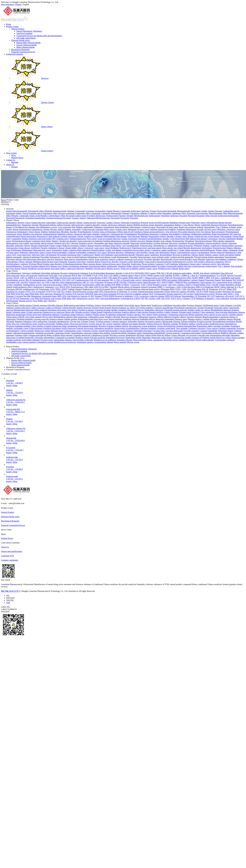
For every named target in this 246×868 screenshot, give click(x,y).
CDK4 (65, 285)
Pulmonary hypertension (104, 227)
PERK (40, 301)
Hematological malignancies (31, 229)
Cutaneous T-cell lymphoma (167, 264)
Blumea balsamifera (211, 317)
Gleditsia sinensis (121, 326)
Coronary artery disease (184, 236)
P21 (132, 273)
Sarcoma (188, 266)
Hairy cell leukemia (48, 255)
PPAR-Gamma (154, 275)
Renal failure (139, 262)
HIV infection (235, 234)
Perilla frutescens (69, 328)
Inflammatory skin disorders (136, 252)
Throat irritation (148, 264)
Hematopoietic (123, 257)
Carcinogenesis (203, 252)
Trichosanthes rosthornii (225, 340)
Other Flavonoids (68, 216)
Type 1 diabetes (224, 266)
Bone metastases (218, 232)
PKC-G (113, 280)
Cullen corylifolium (54, 308)
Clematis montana (40, 305)
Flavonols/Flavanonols (15, 218)
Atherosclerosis (77, 225)
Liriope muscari (96, 324)
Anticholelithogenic (207, 250)
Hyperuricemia (146, 246)
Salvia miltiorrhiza (40, 321)
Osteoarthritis (210, 227)
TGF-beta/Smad (75, 285)
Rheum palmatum (196, 315)
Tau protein (11, 282)
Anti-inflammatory (14, 273)
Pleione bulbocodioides (205, 340)
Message (15, 162)
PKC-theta (25, 294)
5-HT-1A (23, 278)
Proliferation (16, 250)
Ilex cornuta (107, 324)
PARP (52, 278)
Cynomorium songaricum (177, 315)
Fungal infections (39, 223)
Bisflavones (101, 216)
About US (10, 165)
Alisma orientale (238, 338)
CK (196, 296)
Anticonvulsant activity (150, 289)
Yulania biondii (96, 312)
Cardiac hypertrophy (129, 239)
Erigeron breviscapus (85, 328)
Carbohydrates (54, 216)
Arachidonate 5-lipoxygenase (200, 282)
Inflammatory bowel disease (29, 232)
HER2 (172, 289)
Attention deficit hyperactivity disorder (103, 262)
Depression (135, 243)
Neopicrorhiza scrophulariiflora (127, 328)
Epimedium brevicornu (115, 338)
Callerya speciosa (38, 308)
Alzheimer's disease (56, 248)
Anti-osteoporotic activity (77, 278)
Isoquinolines (100, 211)
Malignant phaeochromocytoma (46, 262)
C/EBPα (184, 275)
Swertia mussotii (173, 333)
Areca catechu (209, 315)
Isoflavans (175, 216)
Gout (124, 246)
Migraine (144, 236)
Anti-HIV (24, 282)
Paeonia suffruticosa (136, 310)
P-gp (91, 273)
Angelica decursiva (22, 308)
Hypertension (154, 236)
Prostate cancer (143, 229)
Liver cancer (102, 252)
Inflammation (27, 250)
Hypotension (57, 250)
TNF (142, 298)
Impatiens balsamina (23, 321)
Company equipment (10, 560)
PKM (13, 294)
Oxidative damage (86, 246)
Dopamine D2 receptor (232, 292)
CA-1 (57, 287)
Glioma (236, 236)
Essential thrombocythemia (34, 266)
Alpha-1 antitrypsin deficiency (72, 269)
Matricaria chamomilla (165, 319)
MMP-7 (171, 282)
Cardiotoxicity (88, 255)
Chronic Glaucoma (229, 243)
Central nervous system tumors (204, 266)
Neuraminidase (188, 296)
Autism (91, 259)
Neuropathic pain (101, 243)
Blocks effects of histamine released (133, 287)
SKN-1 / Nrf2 (233, 294)
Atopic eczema (45, 252)
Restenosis (154, 234)
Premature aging (142, 255)
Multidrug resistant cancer (180, 223)
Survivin (81, 294)
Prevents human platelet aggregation (209, 257)
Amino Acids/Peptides (38, 216)
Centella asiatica (203, 324)
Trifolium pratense (103, 321)
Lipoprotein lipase (49, 296)
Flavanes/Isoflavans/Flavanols (59, 218)
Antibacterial (43, 275)
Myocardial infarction (187, 232)
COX (110, 275)
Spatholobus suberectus (154, 310)
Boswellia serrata (171, 340)
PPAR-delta (34, 294)
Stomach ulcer (60, 243)
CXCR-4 (199, 292)
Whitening (198, 246)
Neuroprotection (219, 248)
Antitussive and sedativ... (183, 273)
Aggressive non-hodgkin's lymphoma (221, 259)
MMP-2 (202, 278)
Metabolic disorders (69, 232)
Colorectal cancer (149, 227)
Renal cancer (184, 269)
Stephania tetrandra (23, 326)
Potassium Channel (213, 280)
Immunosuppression (78, 239)
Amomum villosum (124, 340)
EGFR (223, 275)
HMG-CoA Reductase (205, 287)
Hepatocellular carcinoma (232, 246)
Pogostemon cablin (205, 326)
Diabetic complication (212, 246)
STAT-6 (49, 292)
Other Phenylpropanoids (233, 213)
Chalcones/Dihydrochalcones (98, 218)
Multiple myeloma (141, 225)
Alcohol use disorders (68, 241)
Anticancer (26, 273)
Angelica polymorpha (46, 324)
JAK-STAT (165, 298)
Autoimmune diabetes (172, 225)
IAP (37, 289)
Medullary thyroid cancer (96, 269)
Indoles (19, 213)
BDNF (217, 287)
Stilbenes (144, 213)
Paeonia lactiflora (156, 312)
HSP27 (65, 289)
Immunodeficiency (14, 225)
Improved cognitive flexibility (183, 292)
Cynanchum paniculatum (190, 333)
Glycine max (75, 321)
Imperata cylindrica (84, 315)
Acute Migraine (199, 259)
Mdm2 (229, 289)
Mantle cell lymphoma (104, 255)
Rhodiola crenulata (170, 324)
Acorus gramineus (149, 326)
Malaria (230, 248)
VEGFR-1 (52, 301)
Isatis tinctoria (143, 312)
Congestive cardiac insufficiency (165, 250)
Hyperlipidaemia (85, 232)
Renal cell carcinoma (187, 227)
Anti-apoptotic (226, 236)
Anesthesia (183, 243)
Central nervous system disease (207, 236)
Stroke (65, 250)
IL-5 (198, 275)
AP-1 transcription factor (222, 282)
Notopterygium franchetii (189, 312)
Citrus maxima (37, 326)
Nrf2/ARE (53, 275)
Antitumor (84, 273)
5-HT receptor (188, 294)
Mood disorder (167, 259)
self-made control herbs (26, 38)
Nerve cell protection (29, 275)
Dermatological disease (22, 241)
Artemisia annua (19, 312)
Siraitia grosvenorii (34, 315)
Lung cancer (99, 248)
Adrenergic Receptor (59, 273)
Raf (42, 298)
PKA (185, 282)
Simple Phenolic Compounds (118, 211)
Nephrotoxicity (125, 248)
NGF (151, 294)
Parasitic (44, 248)
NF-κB (169, 273)
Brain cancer (109, 229)
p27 (225, 289)
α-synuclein (41, 292)
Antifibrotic (35, 248)
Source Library (32, 151)
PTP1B (105, 296)
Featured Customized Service (23, 52)
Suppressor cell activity (134, 259)
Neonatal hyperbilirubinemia (150, 239)
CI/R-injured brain (178, 239)
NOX (42, 294)
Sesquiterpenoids (60, 211)
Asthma (60, 225)
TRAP (150, 285)
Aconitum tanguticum (52, 326)
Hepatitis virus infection (32, 234)
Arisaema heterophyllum (186, 326)
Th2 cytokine (66, 292)
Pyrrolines (91, 216)
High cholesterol (84, 250)
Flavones (122, 216)
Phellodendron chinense (63, 317)
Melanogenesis (12, 243)
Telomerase (213, 289)
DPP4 (167, 296)
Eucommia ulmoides (137, 324)
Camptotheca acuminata (65, 338)
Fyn (34, 292)
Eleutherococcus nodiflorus (105, 340)
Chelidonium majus (211, 305)
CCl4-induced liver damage (24, 227)
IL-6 (36, 278)
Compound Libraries (15, 54)
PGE (101, 275)
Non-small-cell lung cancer (167, 227)
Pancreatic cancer (199, 223)
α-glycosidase (44, 278)
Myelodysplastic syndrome (17, 264)
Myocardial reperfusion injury (69, 255)
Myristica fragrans (106, 326)
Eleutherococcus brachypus (65, 342)
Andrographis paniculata (88, 319)
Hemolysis (59, 259)
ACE (221, 289)
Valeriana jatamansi (148, 328)
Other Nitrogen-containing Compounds (69, 213)
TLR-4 (96, 275)
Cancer (28, 223)
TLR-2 (209, 285)
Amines (83, 218)
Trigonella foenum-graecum (176, 310)
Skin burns (173, 243)
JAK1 (97, 298)
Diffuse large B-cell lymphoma (130, 232)
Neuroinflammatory (14, 266)
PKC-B (29, 280)
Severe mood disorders (183, 259)
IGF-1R (205, 289)
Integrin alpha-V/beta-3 (131, 275)
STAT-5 (29, 292)
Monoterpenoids (184, 211)
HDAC (127, 285)
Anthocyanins (81, 216)
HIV (54, 239)
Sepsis (19, 234)
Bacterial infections (219, 225)
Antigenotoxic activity (85, 298)
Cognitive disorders (92, 225)
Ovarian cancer (121, 229)
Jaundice (166, 239)
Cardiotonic (154, 255)
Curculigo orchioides (221, 326)
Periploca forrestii (204, 321)
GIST (14, 255)
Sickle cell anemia (227, 255)
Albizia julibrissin (164, 317)
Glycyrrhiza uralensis (144, 308)
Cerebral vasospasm (68, 236)
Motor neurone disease (92, 264)
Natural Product (18, 29)
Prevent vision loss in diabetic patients (133, 294)
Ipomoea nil (197, 338)
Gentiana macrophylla (37, 335)
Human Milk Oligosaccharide (28, 43)
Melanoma (132, 229)
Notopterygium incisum (101, 308)
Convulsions (213, 239)
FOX (75, 294)
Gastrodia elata (203, 335)
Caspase (152, 273)
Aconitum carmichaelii (166, 328)
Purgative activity (86, 243)
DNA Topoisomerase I (75, 287)
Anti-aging (55, 269)
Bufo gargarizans (80, 317)
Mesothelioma (143, 234)
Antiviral (230, 275)
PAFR (206, 292)
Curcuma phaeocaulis (174, 331)
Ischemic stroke (235, 227)
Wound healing (146, 243)
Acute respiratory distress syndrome (109, 259)
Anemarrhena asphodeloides (154, 333)
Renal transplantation (220, 234)
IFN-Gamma (123, 278)
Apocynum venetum (33, 317)
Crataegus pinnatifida (208, 331)
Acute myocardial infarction (109, 239)
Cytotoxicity (89, 248)
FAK (91, 280)
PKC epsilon (150, 298)
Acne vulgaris (166, 241)
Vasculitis (133, 257)
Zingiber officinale (113, 317)
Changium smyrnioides (45, 333)
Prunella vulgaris (179, 317)
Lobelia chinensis (171, 312)
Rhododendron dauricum (221, 310)
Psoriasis (67, 225)
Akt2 (45, 301)
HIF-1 (142, 278)
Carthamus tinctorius (197, 328)
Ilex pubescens (135, 326)
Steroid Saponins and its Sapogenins (37, 213)
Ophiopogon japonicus (147, 317)
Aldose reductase (227, 287)
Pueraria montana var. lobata (123, 308)
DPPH (164, 280)
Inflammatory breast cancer (190, 264)
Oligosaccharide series (20, 40)
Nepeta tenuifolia (115, 319)
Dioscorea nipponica (129, 317)
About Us (5, 547)
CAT (73, 280)
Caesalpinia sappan (68, 315)
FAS (64, 280)
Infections (36, 255)
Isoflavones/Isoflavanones (228, 216)
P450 (147, 273)
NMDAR (179, 282)
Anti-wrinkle (24, 243)
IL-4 (219, 275)
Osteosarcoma (12, 248)
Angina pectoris (90, 223)
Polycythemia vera (53, 266)
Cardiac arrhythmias (113, 250)
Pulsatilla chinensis (55, 305)
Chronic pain (154, 252)
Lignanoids (106, 213)
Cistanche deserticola (82, 335)
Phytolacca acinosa (117, 335)
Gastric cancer (152, 269)
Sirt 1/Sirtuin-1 (179, 285)
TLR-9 (173, 298)
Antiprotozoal (74, 273)
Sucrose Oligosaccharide (26, 45)
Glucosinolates (202, 213)
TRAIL (16, 278)
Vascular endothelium (227, 239)
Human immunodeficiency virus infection (160, 232)
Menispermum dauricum (24, 310)
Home (9, 24)
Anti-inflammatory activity (47, 227)
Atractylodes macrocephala (112, 305)
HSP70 (165, 282)
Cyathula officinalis (210, 319)
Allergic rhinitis (198, 255)
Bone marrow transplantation (76, 259)
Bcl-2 (164, 273)
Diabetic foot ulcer (138, 241)
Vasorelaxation (230, 257)
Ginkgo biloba (151, 335)
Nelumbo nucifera (82, 312)
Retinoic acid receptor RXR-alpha (57, 298)
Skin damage (122, 236)
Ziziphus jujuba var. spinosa (199, 310)
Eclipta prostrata (36, 328)
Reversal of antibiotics (182, 255)
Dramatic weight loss (101, 234)
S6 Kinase (109, 282)
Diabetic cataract (212, 255)
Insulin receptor (215, 292)
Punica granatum (160, 315)
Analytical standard (24, 33)
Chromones (135, 213)
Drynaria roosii (47, 340)
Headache (122, 266)
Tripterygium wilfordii (15, 317)
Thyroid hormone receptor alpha (85, 292)
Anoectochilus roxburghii (83, 340)
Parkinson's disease (65, 234)
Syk (54, 292)
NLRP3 (195, 278)
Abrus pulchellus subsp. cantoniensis (148, 340)
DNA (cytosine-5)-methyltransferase (126, 289)
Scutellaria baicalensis (52, 328)
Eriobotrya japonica (86, 310)
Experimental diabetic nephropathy (103, 266)
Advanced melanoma (31, 257)
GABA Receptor (188, 287)
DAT (17, 298)
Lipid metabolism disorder (124, 255)
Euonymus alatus (221, 308)
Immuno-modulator (102, 246)
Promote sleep (221, 294)
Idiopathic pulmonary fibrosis (18, 246)
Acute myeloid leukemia (159, 223)
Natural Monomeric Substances (29, 31)
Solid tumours (135, 227)
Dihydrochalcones (141, 216)
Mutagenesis (230, 252)
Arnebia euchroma (14, 340)
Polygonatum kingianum (88, 326)
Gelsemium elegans (226, 331)
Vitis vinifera (147, 315)
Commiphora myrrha (45, 342)
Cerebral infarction (161, 243)
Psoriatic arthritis (57, 229)
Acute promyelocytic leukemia (90, 241)
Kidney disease (133, 266)
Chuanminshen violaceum (81, 333)
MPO (60, 296)
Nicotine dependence (196, 243)
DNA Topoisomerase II (109, 292)
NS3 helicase (176, 296)
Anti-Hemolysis (73, 296)
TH (14, 298)
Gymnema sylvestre (90, 331)
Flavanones (125, 218)
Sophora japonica (134, 315)
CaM (58, 292)
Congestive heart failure (41, 241)
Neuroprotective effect (182, 278)
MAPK (196, 273)
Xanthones (176, 213)
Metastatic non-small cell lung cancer (201, 229)
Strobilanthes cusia (14, 342)
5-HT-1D (239, 296)
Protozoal (144, 223)
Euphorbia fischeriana (112, 312)
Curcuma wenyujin (41, 319)
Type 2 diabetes (222, 227)
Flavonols (134, 218)
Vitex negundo (182, 328)
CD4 (189, 289)
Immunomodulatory (208, 275)
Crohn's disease (12, 229)
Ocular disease (24, 248)
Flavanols (183, 216)
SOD (68, 280)
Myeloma (33, 264)
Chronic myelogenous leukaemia (75, 266)
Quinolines (165, 216)
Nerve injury (92, 239)
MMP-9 (90, 275)
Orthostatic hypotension (130, 223)
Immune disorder (153, 241)
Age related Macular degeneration (187, 248)
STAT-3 (144, 275)
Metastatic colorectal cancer (229, 229)
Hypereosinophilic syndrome (64, 252)
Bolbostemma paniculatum (75, 305)
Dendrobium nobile (133, 338)
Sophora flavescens (154, 324)
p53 (95, 280)
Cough (114, 257)
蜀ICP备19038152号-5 (11, 591)
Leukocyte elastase (157, 296)
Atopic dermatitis (156, 225)
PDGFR (19, 289)
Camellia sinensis (236, 315)
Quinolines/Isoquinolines (36, 218)
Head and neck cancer (42, 250)
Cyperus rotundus (27, 331)
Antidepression (29, 289)
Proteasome (25, 298)
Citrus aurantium (207, 312)
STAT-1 (178, 289)
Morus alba (70, 312)
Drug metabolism (122, 227)
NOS (106, 275)
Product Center (12, 27)
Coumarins (90, 211)
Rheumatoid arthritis (48, 225)
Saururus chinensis (194, 317)
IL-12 (241, 287)
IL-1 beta (191, 275)
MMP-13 (117, 275)
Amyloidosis (207, 248)
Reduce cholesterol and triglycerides (37, 239)
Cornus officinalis (178, 335)
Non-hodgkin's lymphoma (179, 234)
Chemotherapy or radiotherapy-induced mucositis (173, 246)
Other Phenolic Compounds (17, 216)
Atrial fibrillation (112, 248)
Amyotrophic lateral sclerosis (42, 243)
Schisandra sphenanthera (44, 338)
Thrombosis (189, 241)
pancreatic (49, 294)
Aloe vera (16, 324)
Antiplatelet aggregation (230, 278)
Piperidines (167, 213)
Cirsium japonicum (34, 312)
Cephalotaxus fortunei (100, 335)
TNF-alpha (113, 278)
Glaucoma (101, 223)
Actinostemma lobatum (104, 342)
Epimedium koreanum (143, 331)
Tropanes (75, 218)
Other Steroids (211, 216)
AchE (162, 275)
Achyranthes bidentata (31, 340)
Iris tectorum (191, 335)
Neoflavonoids (112, 216)
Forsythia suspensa (191, 331)
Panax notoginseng (70, 326)
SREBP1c (57, 280)
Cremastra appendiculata (164, 308)
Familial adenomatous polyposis (116, 241)
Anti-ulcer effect (58, 282)
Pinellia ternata (99, 315)
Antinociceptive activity (154, 278)
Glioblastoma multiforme (201, 234)
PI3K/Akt (169, 278)
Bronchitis (126, 264)
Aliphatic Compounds (76, 211)
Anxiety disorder (167, 236)
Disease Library (33, 102)
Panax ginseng (67, 335)
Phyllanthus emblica (187, 324)
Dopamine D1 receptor (16, 292)
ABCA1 (86, 282)
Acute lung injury (24, 255)
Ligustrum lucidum (103, 310)
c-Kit (32, 298)
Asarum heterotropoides (108, 331)
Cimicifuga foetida (62, 333)
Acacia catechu (222, 315)
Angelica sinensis (56, 319)
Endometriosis (54, 232)
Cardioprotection (117, 234)
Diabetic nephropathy (85, 227)
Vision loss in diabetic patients (133, 269)
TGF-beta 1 (215, 278)
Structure (30, 78)
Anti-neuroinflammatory (110, 298)
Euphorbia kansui (217, 324)
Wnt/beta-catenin (135, 282)
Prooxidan (45, 257)
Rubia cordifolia (53, 335)
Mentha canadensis (119, 310)
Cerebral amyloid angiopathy (182, 257)
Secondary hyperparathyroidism (171, 266)
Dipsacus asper (181, 319)
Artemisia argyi (13, 305)
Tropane (153, 211)
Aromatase (152, 287)
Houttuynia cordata (43, 331)
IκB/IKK (169, 275)
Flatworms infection (14, 259)
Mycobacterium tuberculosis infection (39, 259)
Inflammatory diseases (15, 223)
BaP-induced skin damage (196, 239)
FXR (8, 294)
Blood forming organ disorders (50, 264)
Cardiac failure (184, 250)
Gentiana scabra (21, 335)
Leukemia (72, 250)
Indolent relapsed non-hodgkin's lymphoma (168, 229)
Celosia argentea (29, 342)
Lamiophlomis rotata (29, 324)
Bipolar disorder (225, 223)
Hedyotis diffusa (164, 335)
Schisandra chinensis (136, 321)
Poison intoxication (28, 236)
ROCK (75, 275)
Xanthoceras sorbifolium (162, 305)
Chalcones (145, 211)
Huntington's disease (168, 252)
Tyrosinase (11, 289)
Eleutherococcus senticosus (54, 312)
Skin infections (223, 264)
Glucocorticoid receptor (52, 285)
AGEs (52, 289)
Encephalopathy (133, 246)
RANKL (177, 275)
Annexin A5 (85, 296)
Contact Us (11, 160)
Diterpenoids (116, 213)
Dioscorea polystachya (79, 324)
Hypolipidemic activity (16, 280)
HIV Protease (96, 296)
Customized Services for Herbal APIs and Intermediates (39, 36)
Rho (80, 275)
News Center (11, 153)
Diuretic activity (113, 269)
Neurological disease (204, 241)
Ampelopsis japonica (85, 342)
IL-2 (236, 287)
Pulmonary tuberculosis (29, 252)
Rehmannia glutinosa (51, 315)
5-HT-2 (144, 285)
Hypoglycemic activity (132, 280)
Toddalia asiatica (63, 324)
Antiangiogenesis (50, 234)
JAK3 (170, 285)
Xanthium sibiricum (131, 319)
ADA (64, 296)
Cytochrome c (170, 287)
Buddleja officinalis (229, 333)
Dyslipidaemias (131, 234)
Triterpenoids (33, 211)
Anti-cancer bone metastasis (105, 294)
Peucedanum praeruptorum (185, 308)
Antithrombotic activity (32, 285)
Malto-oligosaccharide (26, 47)
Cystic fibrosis (188, 225)
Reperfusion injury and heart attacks (147, 248)
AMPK (30, 278)
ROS (113, 285)
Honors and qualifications (12, 551)
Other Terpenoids (188, 213)
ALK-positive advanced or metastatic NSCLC (212, 262)
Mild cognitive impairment (224, 241)
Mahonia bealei (57, 331)
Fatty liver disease (204, 232)
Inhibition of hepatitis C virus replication (213, 298)
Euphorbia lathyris (147, 319)
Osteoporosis (11, 232)
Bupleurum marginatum (16, 315)
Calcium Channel (198, 280)
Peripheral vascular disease (39, 269)
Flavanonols (196, 211)
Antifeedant (206, 225)
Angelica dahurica (129, 312)
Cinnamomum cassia (73, 331)
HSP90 (112, 296)
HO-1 (159, 282)
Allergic (79, 223)
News (14, 155)
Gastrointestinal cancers (187, 252)
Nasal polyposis (144, 257)
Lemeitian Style (8, 556)
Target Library (32, 127)
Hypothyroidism (98, 250)
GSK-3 (48, 282)
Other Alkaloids (46, 211)
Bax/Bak (27, 296)
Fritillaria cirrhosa (94, 305)
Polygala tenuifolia (98, 338)
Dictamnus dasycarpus (57, 310)
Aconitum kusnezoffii (25, 338)
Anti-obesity (205, 273)
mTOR (116, 282)
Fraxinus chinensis (194, 305)
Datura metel (146, 305)
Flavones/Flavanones (196, 216)
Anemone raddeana (121, 324)
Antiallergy (18, 285)
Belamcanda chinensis (171, 321)
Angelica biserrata (84, 308)
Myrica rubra (47, 317)
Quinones (126, 213)
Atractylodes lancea (132, 305)
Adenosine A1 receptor (128, 292)
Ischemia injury (63, 239)
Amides (204, 211)
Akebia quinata (25, 305)
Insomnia (195, 250)
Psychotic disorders (152, 259)
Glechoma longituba (24, 319)
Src (43, 282)
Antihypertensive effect (22, 287)
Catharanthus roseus (96, 317)
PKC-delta (89, 287)
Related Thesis (17, 158)
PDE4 (37, 298)
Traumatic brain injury (77, 262)
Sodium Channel (75, 289)
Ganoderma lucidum (186, 340)
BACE (63, 287)
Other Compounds (93, 213)
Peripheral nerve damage (168, 269)
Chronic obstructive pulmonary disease (117, 225)
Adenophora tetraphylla (104, 328)
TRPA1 (58, 289)
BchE (159, 280)
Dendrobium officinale (135, 335)
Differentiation (110, 236)
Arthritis (200, 227)
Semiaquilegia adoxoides (220, 335)
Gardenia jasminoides (227, 328)
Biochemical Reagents (20, 50)
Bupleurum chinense (237, 312)
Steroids (130, 216)
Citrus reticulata (221, 312)
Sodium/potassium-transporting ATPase (154, 292)
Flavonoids (115, 218)
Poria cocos (103, 319)
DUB (18, 294)
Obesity (198, 225)
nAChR (215, 285)
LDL (18, 282)
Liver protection (65, 227)
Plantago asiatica (194, 319)
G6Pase (50, 280)
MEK (208, 278)
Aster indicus (72, 310)
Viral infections (134, 236)
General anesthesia (213, 243)
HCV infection (72, 243)
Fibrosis (24, 269)
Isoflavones (135, 211)
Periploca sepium (82, 338)
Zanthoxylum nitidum (101, 333)
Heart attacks (168, 248)
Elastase (187, 298)
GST (213, 296)
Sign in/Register (8, 4)
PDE (235, 289)
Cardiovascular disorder (66, 223)
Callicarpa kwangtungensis (24, 333)
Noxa (35, 301)
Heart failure (116, 246)
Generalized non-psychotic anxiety (136, 250)
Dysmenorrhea (178, 241)
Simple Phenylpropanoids (17, 211)
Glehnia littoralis (69, 308)
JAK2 (179, 287)
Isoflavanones (155, 216)
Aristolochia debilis (119, 333)
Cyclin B (127, 273)
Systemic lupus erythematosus (104, 232)
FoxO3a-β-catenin (103, 289)
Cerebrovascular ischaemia (93, 229)
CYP (84, 275)
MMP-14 (120, 285)
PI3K (159, 273)
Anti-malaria (172, 280)
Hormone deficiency (116, 252)
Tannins (211, 211)
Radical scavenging (70, 246)
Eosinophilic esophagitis (86, 252)
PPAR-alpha (134, 278)
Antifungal (36, 273)
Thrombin (114, 287)
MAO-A (189, 285)
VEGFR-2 (124, 282)
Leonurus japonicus (119, 321)
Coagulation (16, 239)
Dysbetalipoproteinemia (73, 264)
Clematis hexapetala (205, 308)
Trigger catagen (56, 246)
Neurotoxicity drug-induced (48, 236)
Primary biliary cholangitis (227, 250)
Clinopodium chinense (63, 340)
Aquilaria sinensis (226, 319)
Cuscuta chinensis (126, 331)
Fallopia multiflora (189, 321)
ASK (74, 298)
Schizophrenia (212, 223)
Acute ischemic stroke (160, 257)
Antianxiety (50, 287)
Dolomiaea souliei (135, 333)
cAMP (97, 285)
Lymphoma (164, 234)
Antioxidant (51, 223)
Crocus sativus (212, 328)
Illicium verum (133, 342)
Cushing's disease (113, 223)
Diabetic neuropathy (73, 229)
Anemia (46, 229)
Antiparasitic (44, 289)
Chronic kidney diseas (74, 248)
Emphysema (136, 264)
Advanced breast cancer (112, 264)
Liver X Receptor (97, 282)
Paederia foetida (209, 338)
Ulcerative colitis (126, 262)
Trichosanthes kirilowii (211, 333)
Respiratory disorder (30, 225)
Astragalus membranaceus (59, 321)
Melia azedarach (41, 310)
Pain (74, 227)
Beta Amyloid (61, 278)
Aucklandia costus (21, 328)
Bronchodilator (166, 255)
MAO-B (240, 280)
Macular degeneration (40, 246)
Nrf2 (235, 280)
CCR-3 (137, 296)
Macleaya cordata (223, 338)
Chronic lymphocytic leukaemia (90, 236)
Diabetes (45, 232)
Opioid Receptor (149, 282)
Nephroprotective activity (183, 262)
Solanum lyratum (88, 321)
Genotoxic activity (209, 264)
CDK (184, 289)
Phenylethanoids (215, 213)
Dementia (63, 262)
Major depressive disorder (119, 243)
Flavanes (219, 211)
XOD (96, 287)
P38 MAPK (139, 273)
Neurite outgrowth (217, 252)
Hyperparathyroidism (148, 266)
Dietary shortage (26, 262)
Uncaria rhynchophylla (166, 326)
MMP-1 (161, 287)
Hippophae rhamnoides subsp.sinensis (157, 338)
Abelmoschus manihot (182, 338)
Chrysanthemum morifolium (224, 321)
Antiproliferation (13, 236)
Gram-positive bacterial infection (158, 262)
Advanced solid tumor (83, 234)
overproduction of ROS (98, 278)
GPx (208, 296)
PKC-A (119, 280)
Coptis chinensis (226, 305)
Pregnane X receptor (15, 296)
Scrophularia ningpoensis (116, 315)
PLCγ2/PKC (104, 287)
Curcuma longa (159, 331)
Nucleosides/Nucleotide (167, 211)
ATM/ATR (89, 294)
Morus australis (120, 342)
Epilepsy (55, 241)
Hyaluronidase (99, 273)
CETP (193, 298)
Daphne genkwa (71, 319)
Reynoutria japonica (154, 321)
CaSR (158, 298)
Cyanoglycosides (155, 213)
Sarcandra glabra (179, 305)
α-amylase (144, 296)
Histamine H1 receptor (63, 294)
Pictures (15, 167)
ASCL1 (180, 298)
